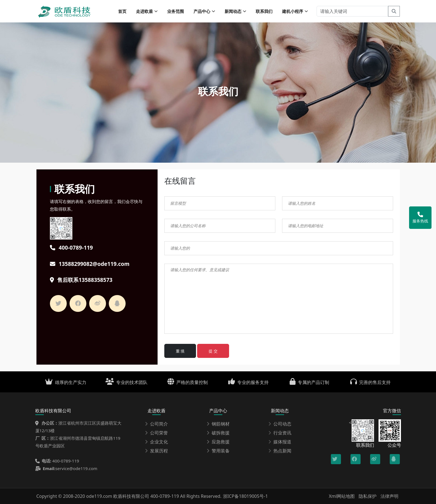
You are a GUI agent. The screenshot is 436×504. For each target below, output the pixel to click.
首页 (122, 11)
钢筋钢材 (218, 424)
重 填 (180, 351)
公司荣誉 (156, 433)
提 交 (213, 351)
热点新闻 (280, 451)
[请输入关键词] (352, 11)
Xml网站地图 (342, 496)
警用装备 (218, 451)
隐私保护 (368, 496)
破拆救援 (218, 433)
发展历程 (156, 451)
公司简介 (156, 424)
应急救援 (218, 442)
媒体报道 (280, 442)
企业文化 (156, 442)
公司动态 (280, 424)
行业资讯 (280, 433)
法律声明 (389, 496)
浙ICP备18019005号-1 (245, 496)
